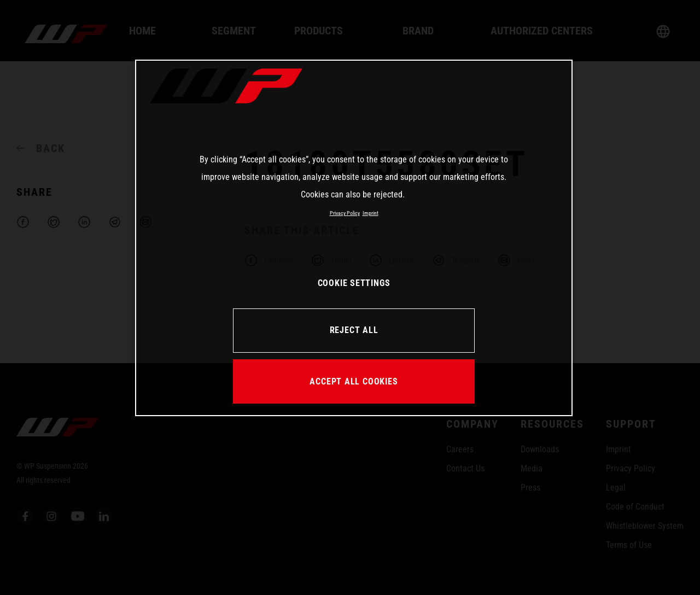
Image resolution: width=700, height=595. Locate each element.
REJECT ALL (354, 330)
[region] (354, 238)
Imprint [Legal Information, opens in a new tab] (371, 213)
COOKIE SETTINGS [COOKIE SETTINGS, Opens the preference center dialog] (354, 283)
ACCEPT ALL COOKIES (354, 381)
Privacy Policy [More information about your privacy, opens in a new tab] (345, 213)
